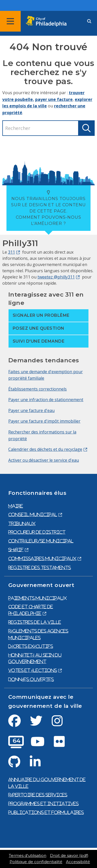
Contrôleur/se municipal (41, 541)
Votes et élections (33, 670)
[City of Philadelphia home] (48, 21)
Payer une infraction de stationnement (46, 400)
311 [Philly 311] (12, 252)
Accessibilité (78, 862)
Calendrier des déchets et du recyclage (45, 449)
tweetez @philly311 (56, 277)
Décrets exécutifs (31, 646)
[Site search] (89, 21)
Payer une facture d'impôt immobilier (44, 421)
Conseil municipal (33, 514)
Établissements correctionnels (38, 389)
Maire (16, 506)
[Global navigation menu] (10, 21)
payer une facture (54, 99)
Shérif (16, 550)
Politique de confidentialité (36, 862)
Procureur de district (37, 532)
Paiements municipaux (38, 598)
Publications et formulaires (46, 812)
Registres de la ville (35, 622)
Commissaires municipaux (42, 558)
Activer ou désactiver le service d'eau (44, 460)
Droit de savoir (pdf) (69, 856)
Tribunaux (22, 524)
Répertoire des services (38, 795)
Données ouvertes (31, 679)
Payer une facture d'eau (31, 410)
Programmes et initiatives (43, 804)
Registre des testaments (40, 568)
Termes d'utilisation (28, 856)
